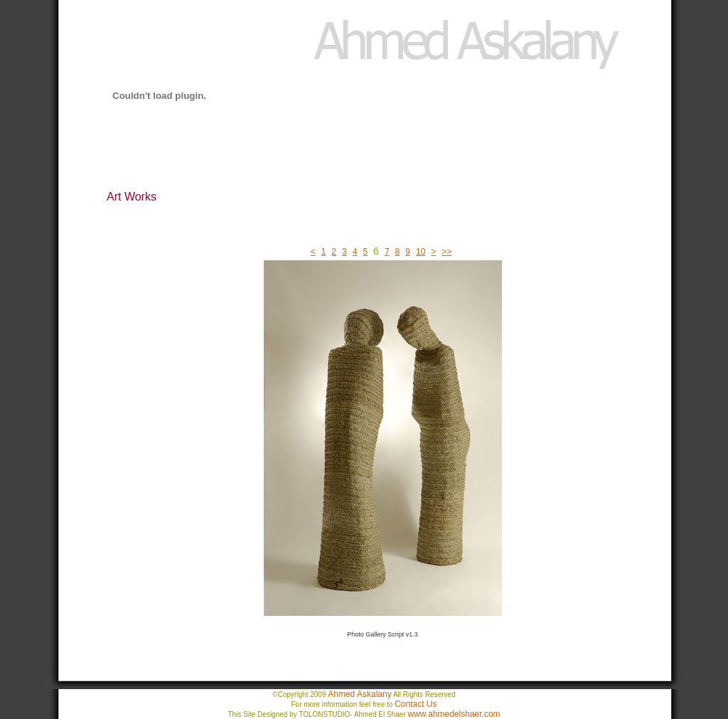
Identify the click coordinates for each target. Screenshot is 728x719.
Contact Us (416, 704)
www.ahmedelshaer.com (454, 714)
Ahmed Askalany (359, 694)
